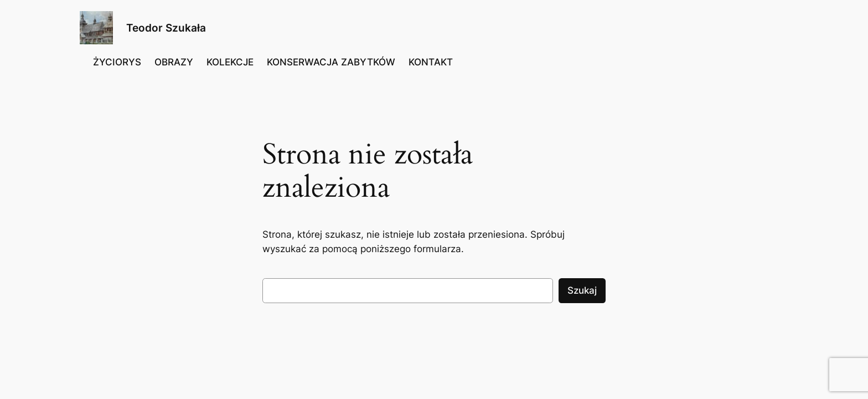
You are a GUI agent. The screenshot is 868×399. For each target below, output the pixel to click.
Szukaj (582, 290)
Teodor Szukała (166, 28)
